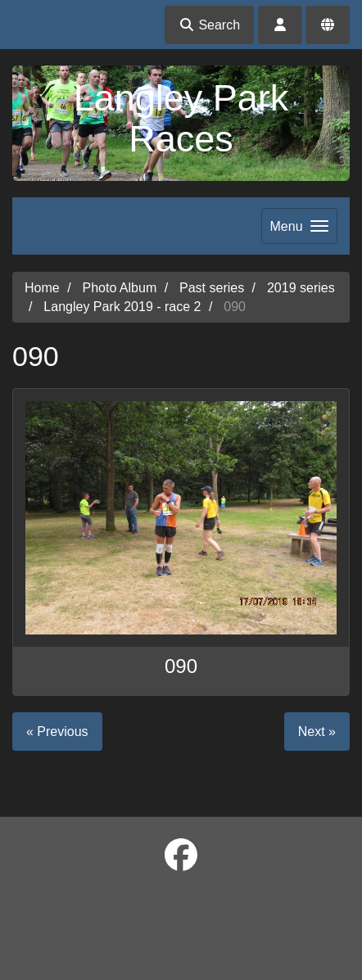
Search (209, 25)
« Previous (57, 732)
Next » (317, 732)
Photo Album (119, 288)
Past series (212, 288)
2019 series (301, 288)
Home (42, 288)
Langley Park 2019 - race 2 (122, 307)
